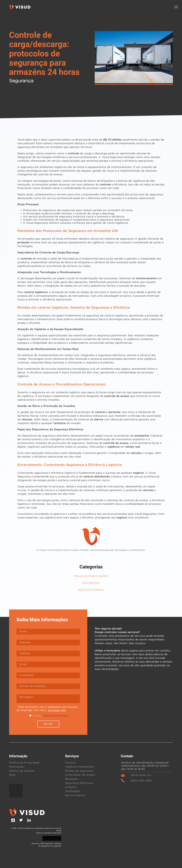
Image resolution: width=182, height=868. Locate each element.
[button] (176, 7)
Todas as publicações (91, 522)
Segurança (91, 528)
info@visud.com (140, 720)
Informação (15, 712)
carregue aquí (35, 656)
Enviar (48, 669)
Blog (12, 720)
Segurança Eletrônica (76, 728)
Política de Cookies (19, 716)
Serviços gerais (73, 740)
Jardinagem (71, 736)
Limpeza (70, 732)
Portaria (69, 708)
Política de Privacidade (55, 661)
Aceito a (50, 661)
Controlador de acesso (77, 720)
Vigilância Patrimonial (77, 712)
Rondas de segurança (76, 716)
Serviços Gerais (91, 535)
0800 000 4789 (139, 726)
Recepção (70, 724)
